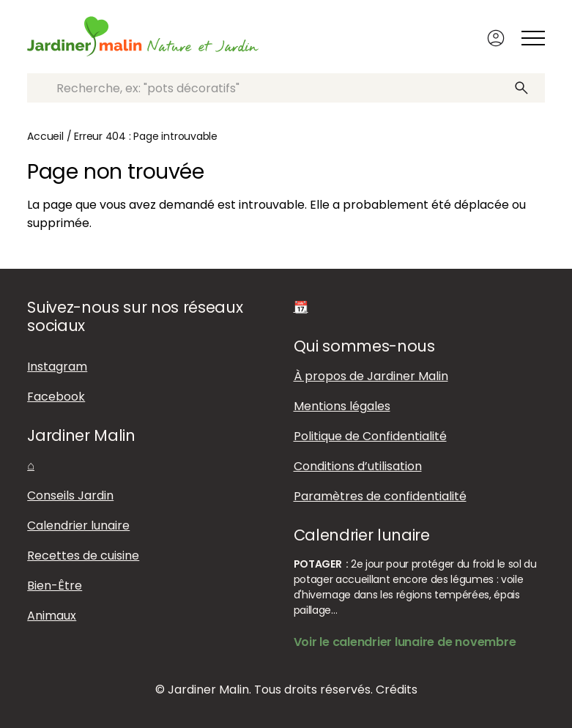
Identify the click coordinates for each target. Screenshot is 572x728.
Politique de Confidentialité (370, 436)
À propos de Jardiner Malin (371, 376)
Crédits (397, 690)
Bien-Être (55, 586)
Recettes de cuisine (83, 556)
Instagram (57, 367)
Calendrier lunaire (78, 525)
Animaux (52, 616)
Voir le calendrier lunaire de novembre (405, 642)
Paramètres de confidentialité (380, 496)
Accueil (45, 136)
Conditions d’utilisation (358, 466)
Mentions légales (342, 406)
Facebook (56, 397)
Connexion (496, 38)
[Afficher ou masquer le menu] (533, 38)
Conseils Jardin (70, 495)
